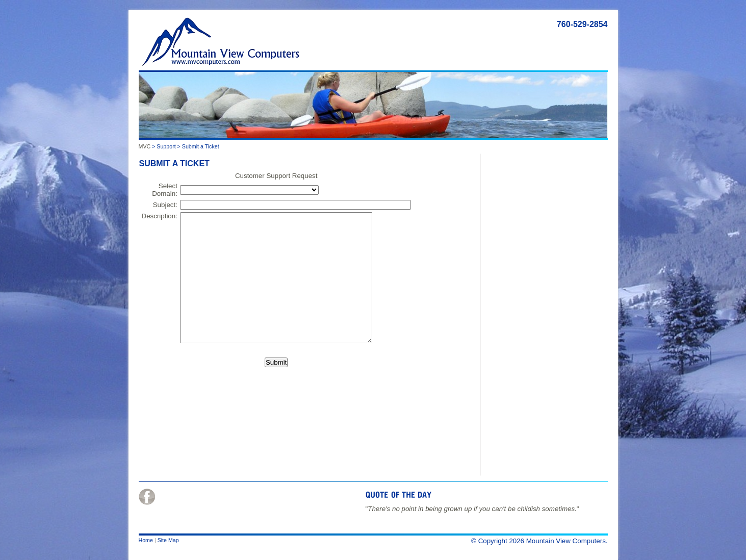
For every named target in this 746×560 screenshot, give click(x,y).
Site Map (168, 540)
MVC (145, 146)
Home (146, 540)
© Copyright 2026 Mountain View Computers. (539, 541)
